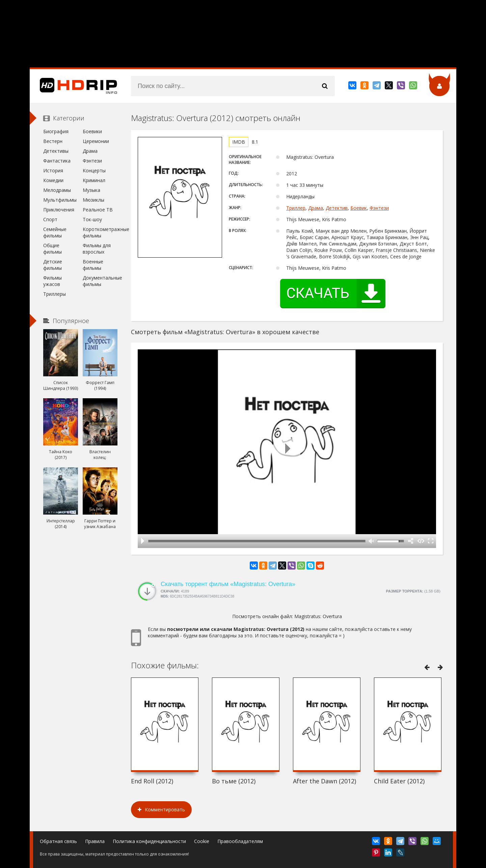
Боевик (359, 208)
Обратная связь (58, 841)
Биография (56, 131)
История (53, 170)
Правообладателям (240, 841)
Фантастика (57, 161)
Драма (316, 208)
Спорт (50, 219)
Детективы (56, 151)
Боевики (92, 131)
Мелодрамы (57, 190)
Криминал (94, 180)
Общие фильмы (52, 249)
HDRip (74, 86)
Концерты (94, 170)
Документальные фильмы (100, 281)
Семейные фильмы (55, 232)
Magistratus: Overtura (318, 616)
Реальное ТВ (98, 210)
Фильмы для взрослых (97, 249)
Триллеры (55, 294)
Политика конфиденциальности (149, 841)
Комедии (53, 180)
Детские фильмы (53, 265)
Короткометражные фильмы (100, 232)
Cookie (202, 841)
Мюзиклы (93, 200)
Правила (95, 841)
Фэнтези (379, 208)
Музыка (91, 190)
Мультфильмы (60, 200)
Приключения (59, 210)
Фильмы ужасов (52, 281)
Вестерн (53, 141)
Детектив (337, 208)
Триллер (296, 208)
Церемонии (96, 141)
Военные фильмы (93, 265)
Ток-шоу (92, 219)
